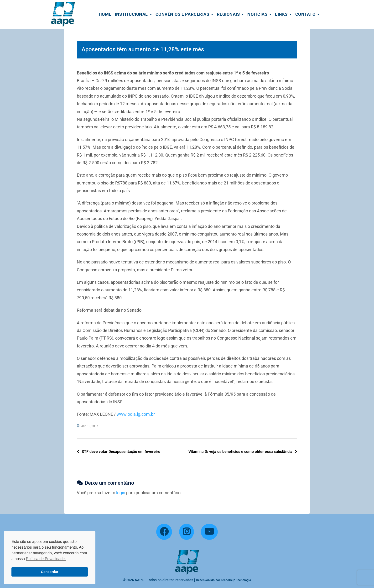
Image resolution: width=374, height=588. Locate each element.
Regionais (228, 14)
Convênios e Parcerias (182, 14)
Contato (305, 14)
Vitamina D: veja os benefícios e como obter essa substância (240, 452)
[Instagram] (187, 532)
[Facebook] (164, 532)
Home (105, 14)
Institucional (131, 14)
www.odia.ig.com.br (136, 414)
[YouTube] (209, 532)
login (121, 493)
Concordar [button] (50, 572)
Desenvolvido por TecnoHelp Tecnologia (223, 580)
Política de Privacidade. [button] (46, 559)
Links (281, 14)
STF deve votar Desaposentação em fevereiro (121, 452)
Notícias (257, 14)
